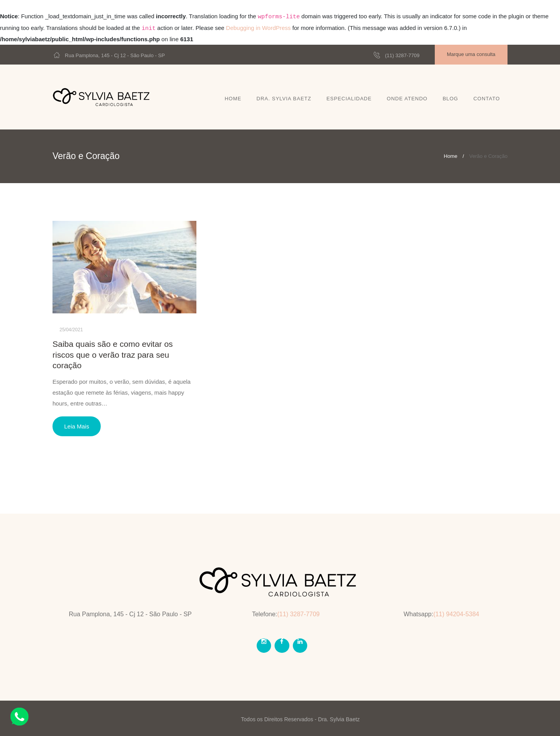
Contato (486, 99)
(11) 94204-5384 (456, 614)
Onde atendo (407, 99)
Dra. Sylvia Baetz (284, 99)
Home (233, 99)
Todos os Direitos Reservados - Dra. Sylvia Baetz (300, 719)
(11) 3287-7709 (402, 55)
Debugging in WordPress (258, 28)
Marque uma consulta (471, 54)
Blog (450, 99)
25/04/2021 (71, 330)
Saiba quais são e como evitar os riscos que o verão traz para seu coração (113, 355)
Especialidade (349, 99)
